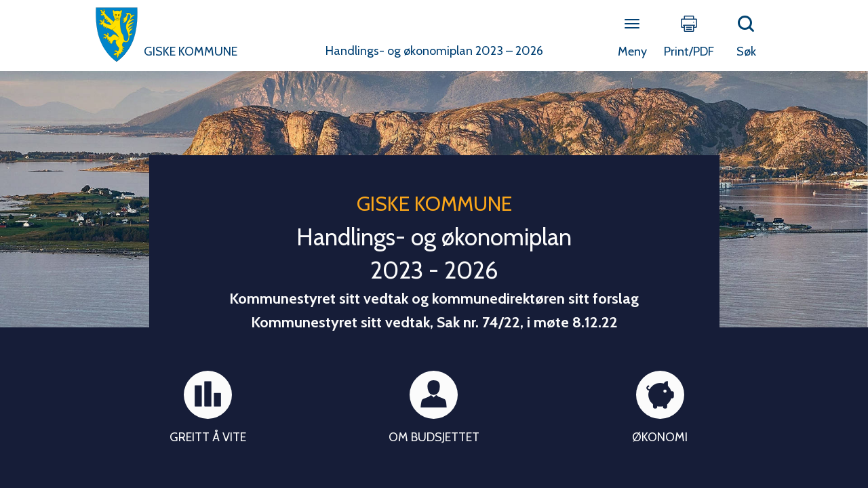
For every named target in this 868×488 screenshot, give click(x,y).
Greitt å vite (208, 437)
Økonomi (660, 437)
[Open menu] (632, 25)
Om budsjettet (434, 437)
